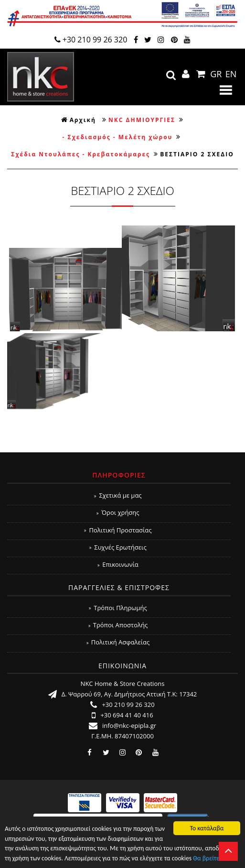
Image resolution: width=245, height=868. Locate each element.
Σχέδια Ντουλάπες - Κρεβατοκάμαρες (80, 154)
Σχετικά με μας (118, 495)
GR (216, 74)
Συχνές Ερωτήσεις (118, 547)
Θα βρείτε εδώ (212, 859)
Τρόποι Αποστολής (118, 625)
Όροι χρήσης (118, 512)
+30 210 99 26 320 (91, 40)
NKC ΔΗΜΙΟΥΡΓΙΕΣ (142, 120)
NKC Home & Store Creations (41, 77)
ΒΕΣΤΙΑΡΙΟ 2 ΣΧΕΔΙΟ (197, 154)
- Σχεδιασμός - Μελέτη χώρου (118, 137)
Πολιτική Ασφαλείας (118, 642)
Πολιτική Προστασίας (118, 530)
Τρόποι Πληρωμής (118, 608)
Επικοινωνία (118, 564)
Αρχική (79, 120)
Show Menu (226, 90)
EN (231, 74)
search (171, 75)
